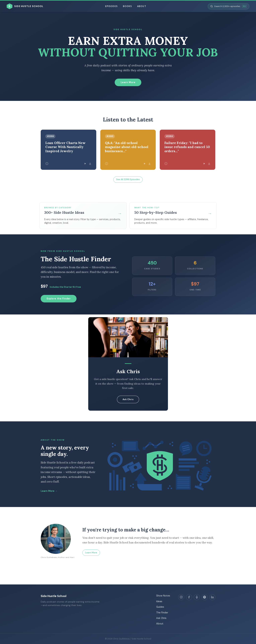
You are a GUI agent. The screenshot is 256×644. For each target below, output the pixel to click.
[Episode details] (47, 164)
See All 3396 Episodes (128, 179)
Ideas (159, 601)
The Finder (162, 613)
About (142, 6)
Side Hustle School (53, 596)
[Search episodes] (229, 6)
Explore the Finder (59, 299)
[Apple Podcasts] (197, 597)
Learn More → (49, 491)
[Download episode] (90, 164)
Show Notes (163, 596)
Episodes (111, 6)
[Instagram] (181, 597)
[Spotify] (205, 597)
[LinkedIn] (212, 597)
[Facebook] (189, 597)
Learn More (128, 82)
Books (127, 6)
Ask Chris (128, 399)
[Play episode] (85, 164)
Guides (160, 607)
